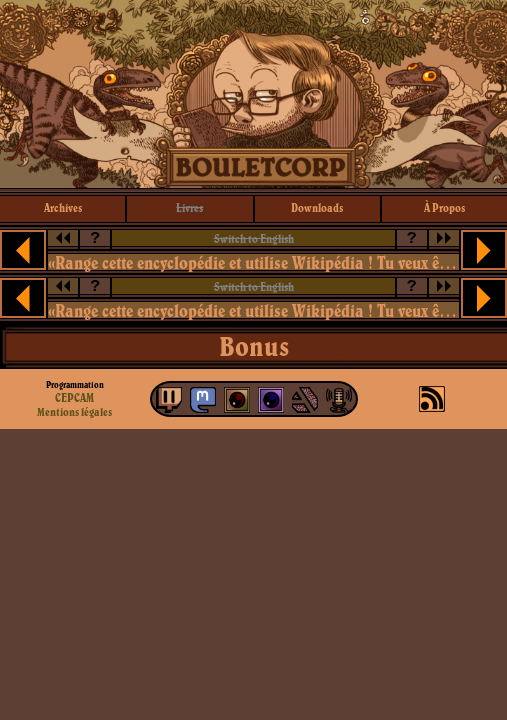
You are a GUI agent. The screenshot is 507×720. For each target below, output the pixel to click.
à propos (444, 207)
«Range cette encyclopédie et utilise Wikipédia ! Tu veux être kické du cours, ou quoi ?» (254, 262)
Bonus (254, 346)
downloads (317, 207)
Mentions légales (74, 412)
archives (63, 207)
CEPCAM (74, 397)
